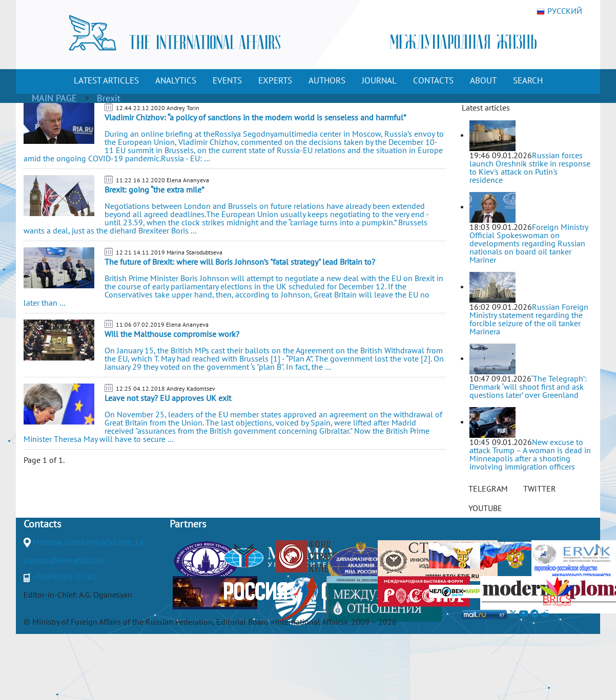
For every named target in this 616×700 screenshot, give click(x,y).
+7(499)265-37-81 (64, 577)
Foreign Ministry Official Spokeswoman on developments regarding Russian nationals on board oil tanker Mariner (529, 243)
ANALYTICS (176, 80)
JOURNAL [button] (379, 80)
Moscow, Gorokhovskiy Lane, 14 (88, 542)
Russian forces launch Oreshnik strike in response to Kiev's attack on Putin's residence (530, 167)
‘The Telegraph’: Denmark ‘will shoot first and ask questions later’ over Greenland (528, 387)
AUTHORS (327, 80)
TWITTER (540, 489)
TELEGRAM (488, 489)
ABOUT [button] (483, 80)
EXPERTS (275, 80)
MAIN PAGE (54, 98)
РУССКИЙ (559, 11)
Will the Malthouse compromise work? (172, 334)
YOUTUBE (485, 508)
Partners (188, 524)
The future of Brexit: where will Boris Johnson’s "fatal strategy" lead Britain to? (240, 262)
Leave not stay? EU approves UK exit (168, 398)
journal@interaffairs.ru (64, 560)
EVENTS (227, 80)
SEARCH (528, 80)
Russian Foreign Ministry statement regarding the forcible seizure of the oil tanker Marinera (529, 319)
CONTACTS (433, 80)
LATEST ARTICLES (106, 80)
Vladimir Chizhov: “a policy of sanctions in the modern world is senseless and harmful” (255, 117)
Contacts (42, 524)
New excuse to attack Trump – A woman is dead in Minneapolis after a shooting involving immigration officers (530, 454)
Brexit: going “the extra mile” (154, 189)
